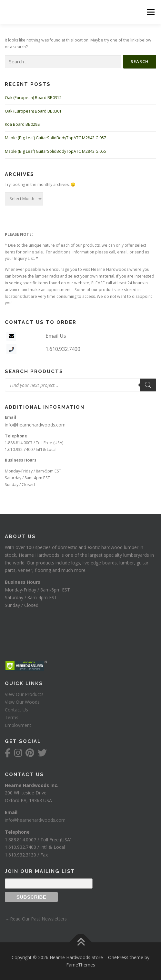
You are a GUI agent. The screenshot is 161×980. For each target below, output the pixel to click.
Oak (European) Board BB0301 (33, 111)
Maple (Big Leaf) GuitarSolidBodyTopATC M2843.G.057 (55, 138)
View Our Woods (22, 702)
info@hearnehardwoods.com (35, 425)
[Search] (148, 385)
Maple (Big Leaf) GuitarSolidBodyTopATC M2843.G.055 (55, 151)
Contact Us (16, 710)
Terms (12, 717)
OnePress (118, 957)
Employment (18, 725)
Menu (150, 12)
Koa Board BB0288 (22, 124)
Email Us (56, 336)
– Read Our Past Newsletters (36, 919)
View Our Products (24, 694)
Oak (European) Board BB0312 (33, 98)
